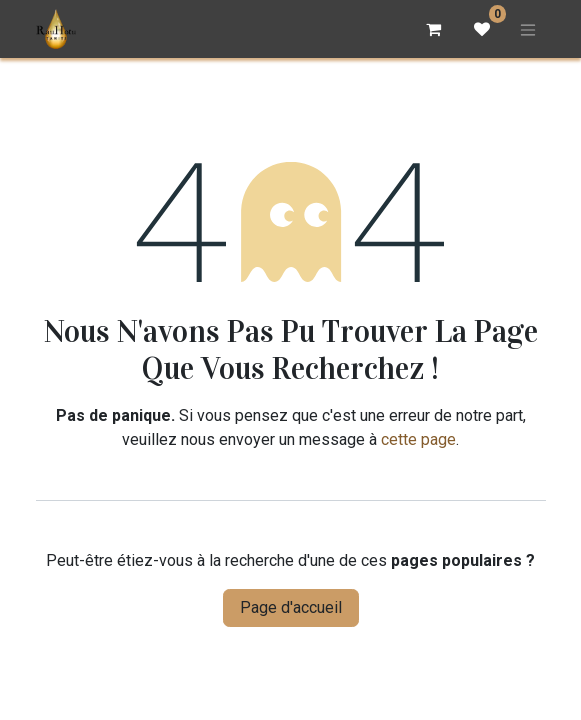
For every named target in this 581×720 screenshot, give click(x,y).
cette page (418, 439)
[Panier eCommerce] (434, 29)
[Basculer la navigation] (528, 29)
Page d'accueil (291, 607)
